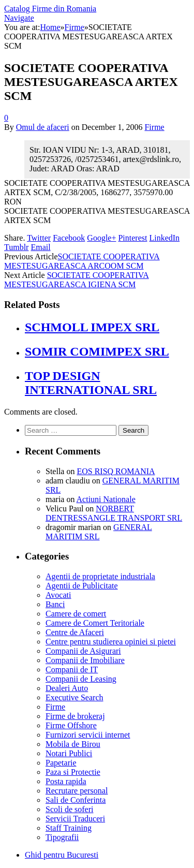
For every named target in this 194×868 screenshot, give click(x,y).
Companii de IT (72, 670)
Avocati (58, 595)
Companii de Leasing (81, 679)
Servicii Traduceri (75, 819)
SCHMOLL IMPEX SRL (92, 327)
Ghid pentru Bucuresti (62, 855)
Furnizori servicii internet (88, 735)
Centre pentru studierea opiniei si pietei (111, 642)
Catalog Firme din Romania (50, 9)
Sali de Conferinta (76, 800)
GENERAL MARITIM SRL (99, 532)
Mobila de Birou (73, 744)
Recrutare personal (77, 791)
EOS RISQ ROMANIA (116, 471)
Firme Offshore (71, 725)
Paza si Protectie (73, 772)
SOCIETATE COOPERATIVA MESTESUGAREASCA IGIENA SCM (77, 280)
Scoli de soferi (69, 809)
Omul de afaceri (43, 127)
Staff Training (69, 828)
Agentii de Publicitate (82, 586)
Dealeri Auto (67, 688)
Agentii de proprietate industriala (100, 576)
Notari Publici (69, 753)
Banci (55, 604)
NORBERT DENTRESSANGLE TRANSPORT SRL (114, 513)
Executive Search (74, 697)
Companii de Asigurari (83, 651)
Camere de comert (76, 614)
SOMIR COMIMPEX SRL (97, 351)
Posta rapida (66, 781)
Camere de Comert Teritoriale (95, 623)
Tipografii (62, 837)
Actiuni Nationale (106, 499)
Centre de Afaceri (75, 632)
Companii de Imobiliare (85, 660)
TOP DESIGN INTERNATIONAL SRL (91, 383)
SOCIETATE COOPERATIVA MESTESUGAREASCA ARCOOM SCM (82, 261)
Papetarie (61, 763)
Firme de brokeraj (75, 716)
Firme (154, 127)
